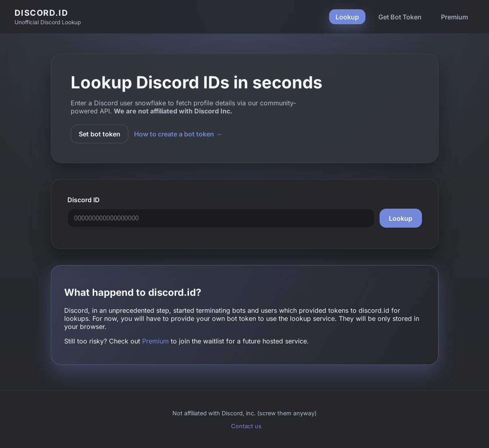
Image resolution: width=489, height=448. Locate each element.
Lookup (347, 17)
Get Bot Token (400, 17)
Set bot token (100, 134)
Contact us (246, 426)
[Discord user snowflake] (221, 218)
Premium (454, 17)
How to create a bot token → (178, 134)
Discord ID (84, 200)
